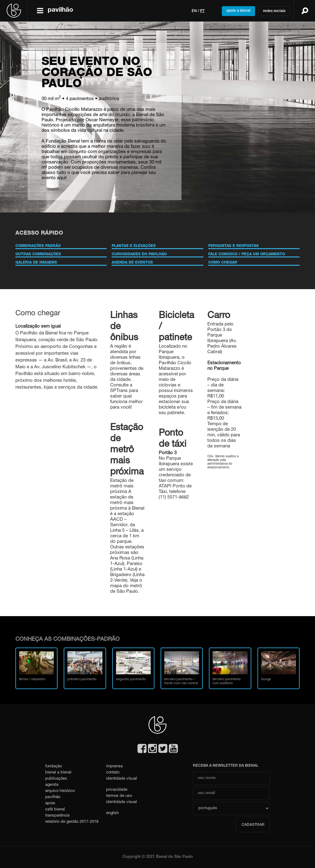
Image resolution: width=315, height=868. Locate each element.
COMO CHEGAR (223, 263)
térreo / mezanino (36, 666)
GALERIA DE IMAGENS (36, 263)
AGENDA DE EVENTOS (132, 263)
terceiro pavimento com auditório (230, 668)
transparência (57, 816)
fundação (54, 767)
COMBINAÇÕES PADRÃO (38, 246)
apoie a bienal (238, 11)
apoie (50, 803)
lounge (279, 666)
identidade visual (122, 779)
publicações (56, 779)
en (194, 11)
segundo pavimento (133, 666)
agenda (52, 785)
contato (113, 773)
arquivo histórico (60, 791)
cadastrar (253, 825)
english (112, 813)
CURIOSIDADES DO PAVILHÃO (139, 254)
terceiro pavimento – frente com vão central (182, 668)
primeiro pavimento (85, 666)
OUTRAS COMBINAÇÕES (38, 254)
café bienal (55, 810)
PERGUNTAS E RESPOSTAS (233, 246)
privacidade (117, 790)
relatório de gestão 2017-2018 (72, 822)
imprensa (114, 767)
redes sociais (274, 11)
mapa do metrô (126, 586)
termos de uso (119, 796)
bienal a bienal (58, 773)
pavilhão (53, 797)
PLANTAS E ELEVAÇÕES (134, 246)
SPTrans (119, 391)
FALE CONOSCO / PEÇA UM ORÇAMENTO (247, 254)
